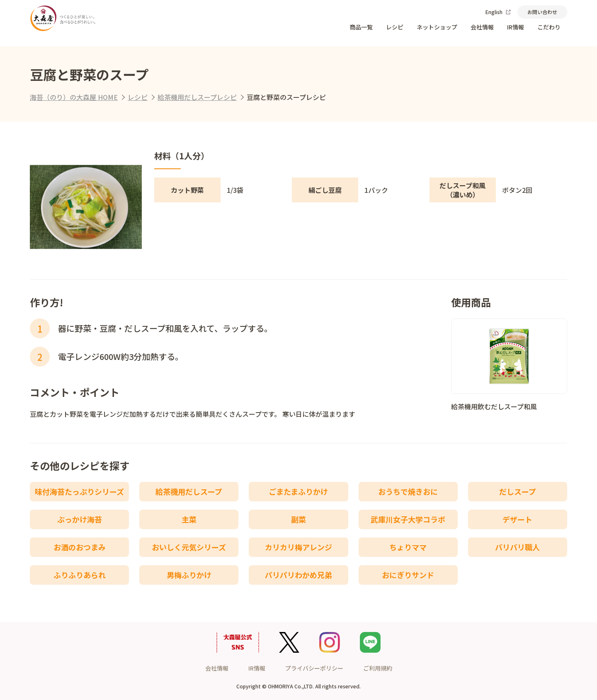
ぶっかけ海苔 (80, 519)
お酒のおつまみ (80, 547)
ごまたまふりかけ (298, 491)
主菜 (189, 519)
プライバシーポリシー (314, 668)
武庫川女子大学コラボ (408, 519)
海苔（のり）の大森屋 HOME (74, 97)
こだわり (549, 27)
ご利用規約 (378, 668)
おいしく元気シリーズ (189, 547)
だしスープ (518, 491)
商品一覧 (361, 27)
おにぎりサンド (408, 575)
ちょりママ (408, 547)
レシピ (395, 27)
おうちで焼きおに (408, 491)
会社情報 (482, 27)
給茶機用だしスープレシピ (197, 97)
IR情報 (516, 27)
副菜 (298, 519)
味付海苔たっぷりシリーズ (79, 491)
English (498, 12)
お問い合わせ (542, 12)
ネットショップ (437, 27)
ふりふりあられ (80, 575)
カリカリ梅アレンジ (298, 547)
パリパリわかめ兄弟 (298, 575)
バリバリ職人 (517, 547)
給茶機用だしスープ (189, 491)
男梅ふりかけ (189, 575)
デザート (517, 519)
